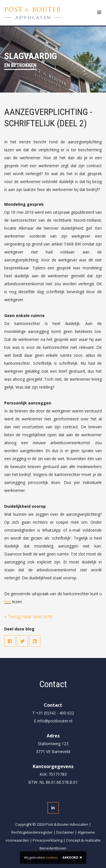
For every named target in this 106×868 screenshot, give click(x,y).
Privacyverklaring (48, 840)
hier (8, 602)
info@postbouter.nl (55, 721)
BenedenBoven (53, 848)
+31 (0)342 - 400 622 (55, 713)
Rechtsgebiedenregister (32, 832)
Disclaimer (65, 832)
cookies (52, 857)
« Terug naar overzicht (28, 617)
